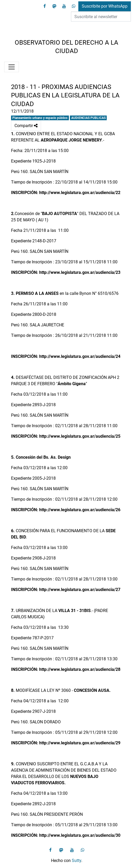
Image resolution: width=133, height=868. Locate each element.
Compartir (26, 126)
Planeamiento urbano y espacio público (40, 118)
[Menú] (12, 67)
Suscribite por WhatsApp (105, 6)
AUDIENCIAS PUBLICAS (88, 118)
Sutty (76, 861)
